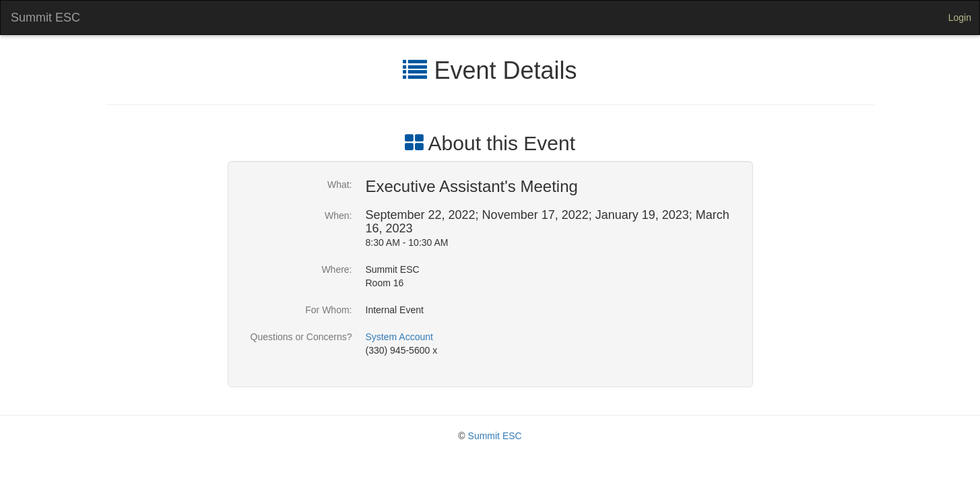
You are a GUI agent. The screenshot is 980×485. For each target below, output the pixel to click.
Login (960, 18)
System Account (399, 337)
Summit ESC (45, 18)
